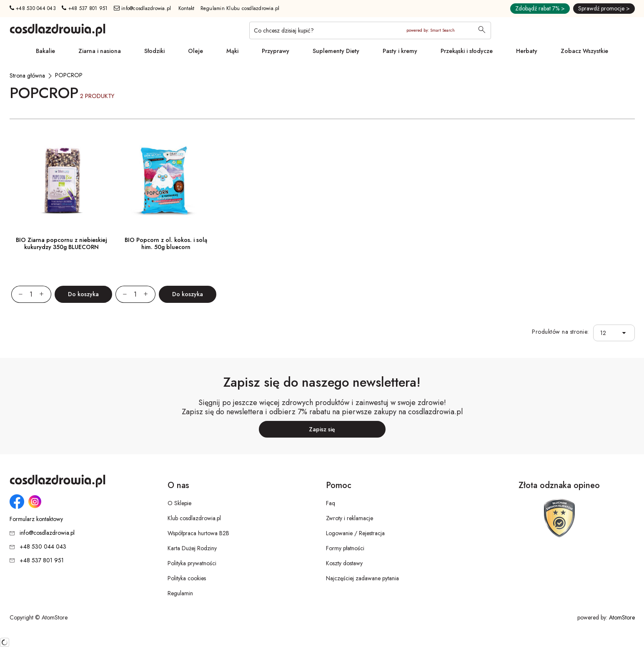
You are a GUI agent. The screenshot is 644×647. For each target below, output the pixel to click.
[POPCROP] (69, 75)
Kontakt (187, 8)
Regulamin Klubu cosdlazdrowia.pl (240, 8)
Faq (331, 503)
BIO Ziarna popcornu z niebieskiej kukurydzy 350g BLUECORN (61, 243)
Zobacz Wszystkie (584, 51)
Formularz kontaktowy (36, 519)
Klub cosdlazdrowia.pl (194, 518)
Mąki (232, 51)
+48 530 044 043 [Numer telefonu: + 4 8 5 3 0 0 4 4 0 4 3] (33, 8)
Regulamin (180, 593)
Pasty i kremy (400, 51)
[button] (626, 333)
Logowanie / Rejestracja (355, 533)
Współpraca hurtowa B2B (198, 533)
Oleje (195, 51)
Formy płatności (345, 548)
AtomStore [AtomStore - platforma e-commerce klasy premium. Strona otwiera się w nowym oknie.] (622, 617)
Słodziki (154, 51)
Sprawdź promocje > (604, 8)
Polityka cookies (187, 578)
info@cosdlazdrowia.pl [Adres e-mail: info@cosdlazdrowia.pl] (143, 8)
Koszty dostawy (344, 563)
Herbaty (527, 51)
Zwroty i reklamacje (350, 518)
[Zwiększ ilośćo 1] (45, 294)
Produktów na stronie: (560, 332)
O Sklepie (179, 503)
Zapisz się (322, 429)
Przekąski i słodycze (467, 51)
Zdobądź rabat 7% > (540, 8)
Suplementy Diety (336, 51)
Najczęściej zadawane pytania (362, 578)
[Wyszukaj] (482, 30)
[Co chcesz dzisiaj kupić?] (370, 30)
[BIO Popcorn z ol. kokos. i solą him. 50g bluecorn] (166, 181)
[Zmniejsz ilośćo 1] (17, 294)
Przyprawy (276, 51)
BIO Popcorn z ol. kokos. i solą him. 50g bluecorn (166, 243)
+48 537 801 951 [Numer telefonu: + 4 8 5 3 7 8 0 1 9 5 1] (85, 8)
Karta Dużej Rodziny (192, 548)
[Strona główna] (27, 76)
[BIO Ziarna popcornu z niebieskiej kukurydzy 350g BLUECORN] (62, 181)
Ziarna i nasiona (100, 51)
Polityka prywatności (192, 563)
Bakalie (45, 51)
